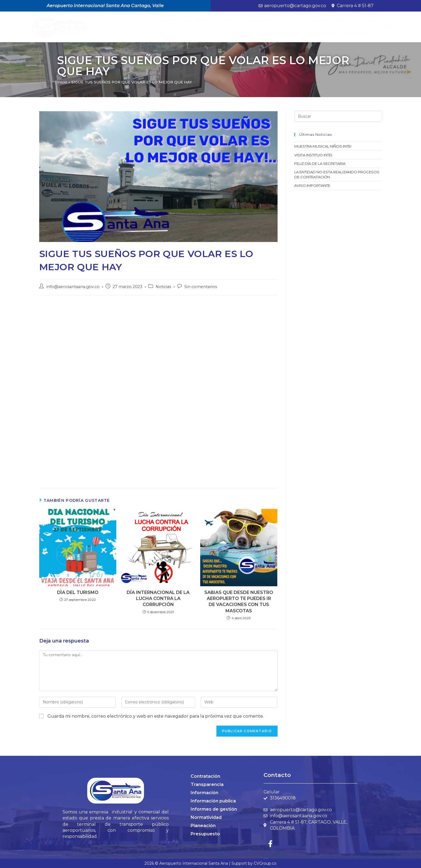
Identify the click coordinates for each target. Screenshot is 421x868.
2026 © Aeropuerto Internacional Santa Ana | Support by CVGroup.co (210, 863)
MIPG (298, 21)
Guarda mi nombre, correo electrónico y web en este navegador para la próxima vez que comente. (156, 716)
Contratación (205, 776)
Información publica (213, 801)
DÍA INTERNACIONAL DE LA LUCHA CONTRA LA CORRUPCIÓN (158, 599)
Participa (168, 21)
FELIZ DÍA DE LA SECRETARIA (320, 164)
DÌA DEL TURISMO (78, 592)
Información (204, 793)
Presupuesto (205, 834)
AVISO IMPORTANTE (312, 185)
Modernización (320, 33)
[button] (388, 27)
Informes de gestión (214, 809)
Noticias (229, 21)
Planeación (203, 826)
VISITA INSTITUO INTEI (313, 155)
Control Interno (335, 21)
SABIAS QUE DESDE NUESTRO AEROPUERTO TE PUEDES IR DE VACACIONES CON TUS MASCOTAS (239, 602)
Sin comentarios (201, 287)
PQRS (369, 21)
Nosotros (199, 21)
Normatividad (206, 817)
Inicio (144, 21)
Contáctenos (359, 33)
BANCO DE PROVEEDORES (271, 33)
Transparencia (265, 21)
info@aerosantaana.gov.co (73, 287)
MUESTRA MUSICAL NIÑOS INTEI (323, 146)
